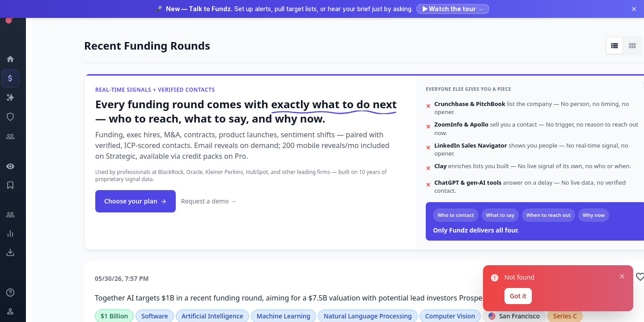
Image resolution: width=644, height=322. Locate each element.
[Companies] (16, 97)
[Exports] (16, 252)
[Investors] (16, 136)
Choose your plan (136, 201)
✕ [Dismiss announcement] (634, 9)
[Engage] (16, 215)
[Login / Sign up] (16, 311)
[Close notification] (622, 276)
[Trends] (16, 233)
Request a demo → (209, 201)
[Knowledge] (16, 292)
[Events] (16, 78)
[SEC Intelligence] (16, 117)
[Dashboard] (16, 59)
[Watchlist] (16, 166)
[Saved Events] (16, 185)
